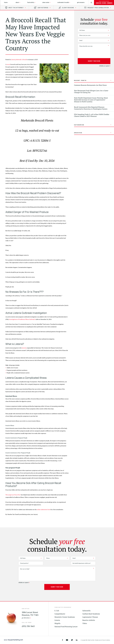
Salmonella (86, 611)
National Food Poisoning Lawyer (66, 627)
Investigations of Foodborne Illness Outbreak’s (22, 319)
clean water (46, 2)
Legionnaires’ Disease (90, 617)
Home (6, 2)
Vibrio (85, 623)
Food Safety (31, 2)
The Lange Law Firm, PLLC (13, 495)
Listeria (13, 60)
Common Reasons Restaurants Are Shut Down (90, 85)
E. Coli (57, 611)
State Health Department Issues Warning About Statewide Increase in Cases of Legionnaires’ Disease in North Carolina (91, 100)
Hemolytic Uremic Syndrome (65, 617)
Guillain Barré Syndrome (91, 614)
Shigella (57, 623)
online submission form (44, 509)
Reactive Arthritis (89, 620)
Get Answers (81, 2)
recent (8, 64)
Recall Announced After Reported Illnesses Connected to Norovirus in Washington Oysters (91, 108)
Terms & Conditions (106, 640)
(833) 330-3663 (104, 3)
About (17, 2)
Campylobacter (60, 614)
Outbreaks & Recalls (63, 2)
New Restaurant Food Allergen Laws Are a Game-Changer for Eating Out (91, 91)
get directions (26, 618)
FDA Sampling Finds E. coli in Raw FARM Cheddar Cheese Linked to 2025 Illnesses (92, 115)
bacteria (24, 348)
